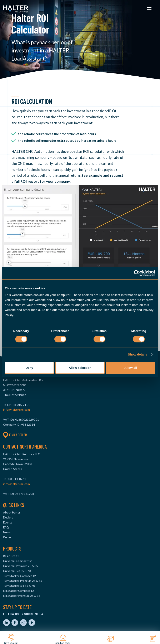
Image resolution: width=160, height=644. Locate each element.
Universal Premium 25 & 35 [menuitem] (21, 566)
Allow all (131, 368)
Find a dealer (15, 435)
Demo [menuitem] (7, 537)
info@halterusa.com (17, 484)
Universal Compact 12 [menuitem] (17, 561)
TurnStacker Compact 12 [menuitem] (19, 576)
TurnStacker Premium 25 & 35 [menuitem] (23, 581)
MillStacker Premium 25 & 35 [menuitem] (22, 596)
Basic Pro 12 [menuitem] (11, 556)
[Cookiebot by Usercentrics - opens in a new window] (137, 273)
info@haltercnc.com (17, 410)
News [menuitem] (7, 532)
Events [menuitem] (8, 522)
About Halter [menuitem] (12, 512)
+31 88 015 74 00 (18, 405)
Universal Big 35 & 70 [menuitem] (17, 571)
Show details (138, 354)
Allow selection (80, 368)
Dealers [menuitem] (8, 517)
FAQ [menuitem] (6, 527)
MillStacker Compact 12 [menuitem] (19, 591)
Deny (29, 368)
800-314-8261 (16, 479)
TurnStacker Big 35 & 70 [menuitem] (19, 586)
